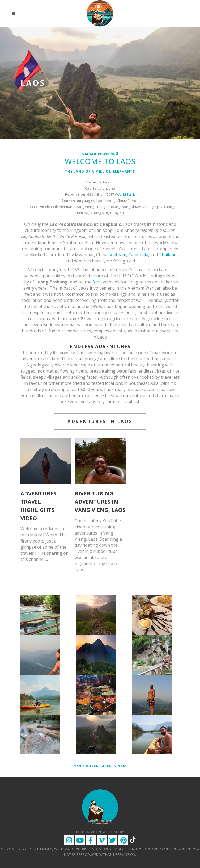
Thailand (168, 255)
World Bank (126, 194)
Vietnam (118, 255)
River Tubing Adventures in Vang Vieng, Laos (100, 502)
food (97, 282)
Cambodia (138, 255)
